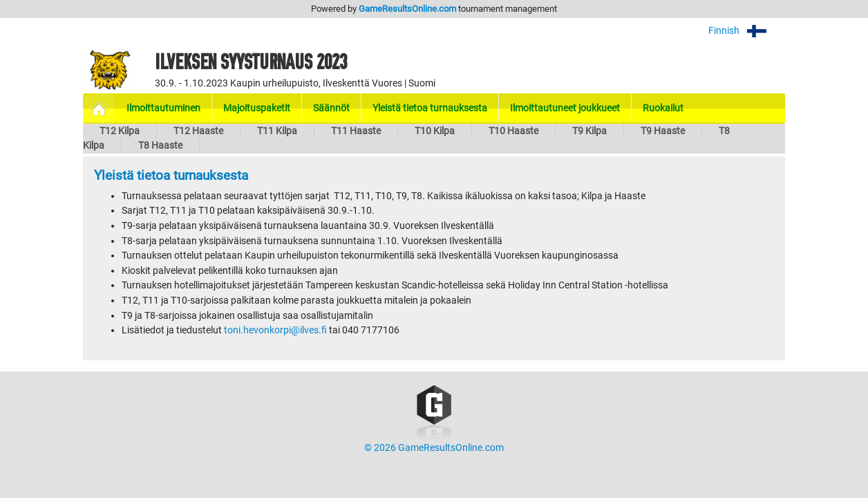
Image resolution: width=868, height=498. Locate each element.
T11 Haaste (356, 131)
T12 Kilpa (120, 131)
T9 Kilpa (589, 131)
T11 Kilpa (277, 131)
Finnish (747, 31)
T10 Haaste (513, 131)
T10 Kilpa (435, 131)
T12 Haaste (198, 131)
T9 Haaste (663, 131)
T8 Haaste (160, 146)
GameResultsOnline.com (407, 9)
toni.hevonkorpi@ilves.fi (275, 330)
